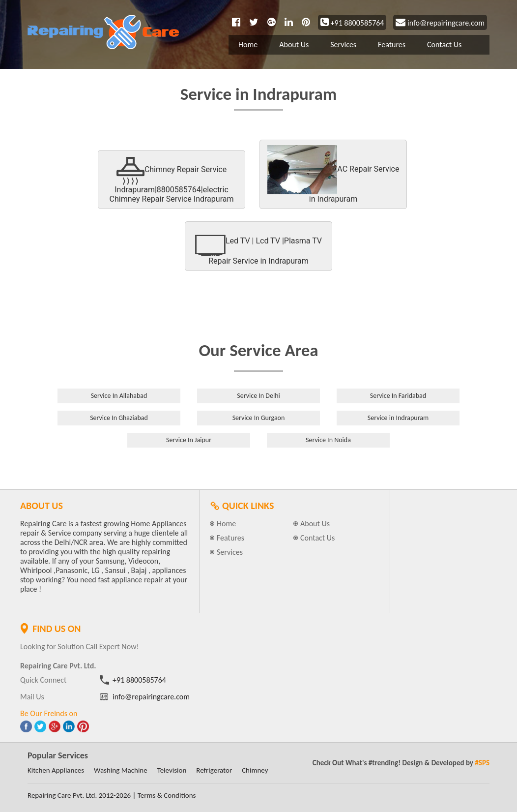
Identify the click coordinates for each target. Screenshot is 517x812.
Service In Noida (328, 440)
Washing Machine (121, 770)
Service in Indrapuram (398, 418)
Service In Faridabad (398, 396)
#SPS (482, 763)
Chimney (255, 770)
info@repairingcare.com (440, 23)
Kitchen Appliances (56, 770)
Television (172, 770)
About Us (294, 45)
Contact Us (444, 45)
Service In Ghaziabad (119, 418)
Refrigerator (214, 770)
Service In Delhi (258, 396)
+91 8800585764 (352, 23)
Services (343, 45)
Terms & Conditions (167, 795)
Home (248, 45)
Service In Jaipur (189, 440)
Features (392, 45)
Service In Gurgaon (259, 418)
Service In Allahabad (119, 396)
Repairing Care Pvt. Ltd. (62, 795)
